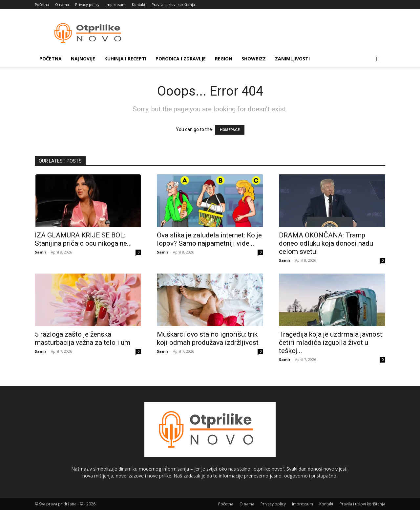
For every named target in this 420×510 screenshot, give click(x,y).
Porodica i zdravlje (181, 59)
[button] (377, 59)
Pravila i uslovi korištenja (173, 4)
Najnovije (83, 59)
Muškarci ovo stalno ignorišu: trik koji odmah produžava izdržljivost (208, 338)
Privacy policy (87, 4)
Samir (41, 252)
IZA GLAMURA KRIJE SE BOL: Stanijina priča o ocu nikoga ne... (83, 239)
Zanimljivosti (292, 59)
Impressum (116, 4)
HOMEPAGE (230, 130)
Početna (42, 4)
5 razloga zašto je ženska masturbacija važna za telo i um (83, 338)
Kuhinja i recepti (125, 59)
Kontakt (139, 4)
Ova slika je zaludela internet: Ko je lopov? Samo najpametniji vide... (209, 239)
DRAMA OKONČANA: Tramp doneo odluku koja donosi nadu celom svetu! (326, 243)
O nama (62, 4)
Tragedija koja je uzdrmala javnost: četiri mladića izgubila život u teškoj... (331, 343)
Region (224, 59)
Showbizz (254, 59)
